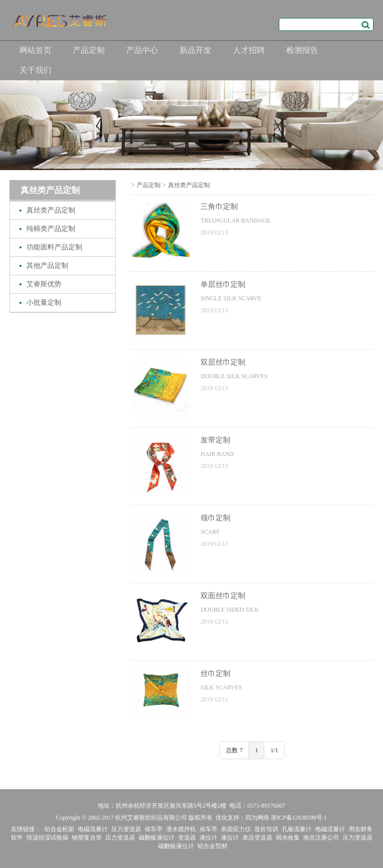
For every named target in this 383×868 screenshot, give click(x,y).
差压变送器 (257, 838)
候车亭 (154, 829)
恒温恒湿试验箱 (47, 838)
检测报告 (302, 50)
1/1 (274, 750)
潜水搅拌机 (181, 829)
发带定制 (215, 440)
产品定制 (89, 50)
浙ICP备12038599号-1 (299, 818)
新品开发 (195, 50)
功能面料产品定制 (54, 247)
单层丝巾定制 (223, 284)
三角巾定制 (219, 207)
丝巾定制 (215, 673)
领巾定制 (215, 518)
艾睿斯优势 (44, 284)
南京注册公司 (321, 838)
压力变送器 (126, 829)
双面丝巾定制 (223, 596)
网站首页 (35, 50)
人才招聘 (249, 50)
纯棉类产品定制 (51, 229)
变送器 (187, 838)
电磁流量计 (93, 829)
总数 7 (234, 750)
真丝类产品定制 (51, 210)
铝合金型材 (212, 846)
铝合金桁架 (59, 829)
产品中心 (142, 50)
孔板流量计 (297, 829)
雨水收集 (288, 838)
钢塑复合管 (87, 838)
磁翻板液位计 (157, 838)
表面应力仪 (236, 829)
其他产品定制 (47, 266)
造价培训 (266, 829)
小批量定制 (44, 303)
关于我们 (35, 70)
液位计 (208, 838)
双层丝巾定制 (223, 362)
